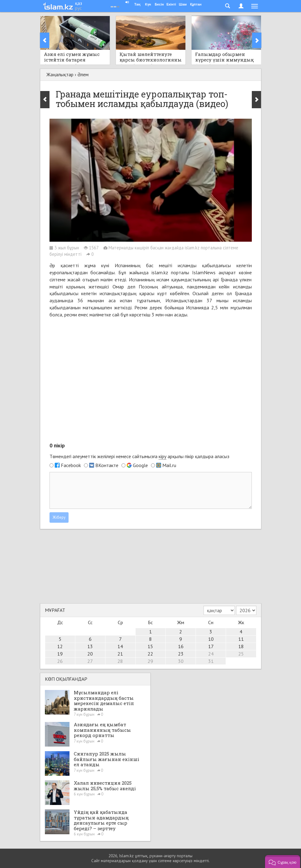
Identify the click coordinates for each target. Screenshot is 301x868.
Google (140, 465)
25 (241, 654)
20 (90, 654)
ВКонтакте (107, 465)
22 (150, 654)
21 (120, 654)
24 (211, 654)
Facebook (71, 465)
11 (241, 639)
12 (60, 646)
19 (60, 654)
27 (90, 661)
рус (78, 8)
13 (90, 646)
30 (181, 661)
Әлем (83, 74)
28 (120, 661)
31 (211, 661)
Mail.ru (169, 465)
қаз (79, 3)
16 (181, 646)
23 (181, 654)
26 (60, 661)
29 (150, 661)
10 (211, 639)
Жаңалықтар (60, 74)
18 (241, 646)
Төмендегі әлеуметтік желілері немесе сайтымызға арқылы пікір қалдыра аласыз (139, 456)
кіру (162, 456)
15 (150, 646)
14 (120, 646)
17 (211, 646)
